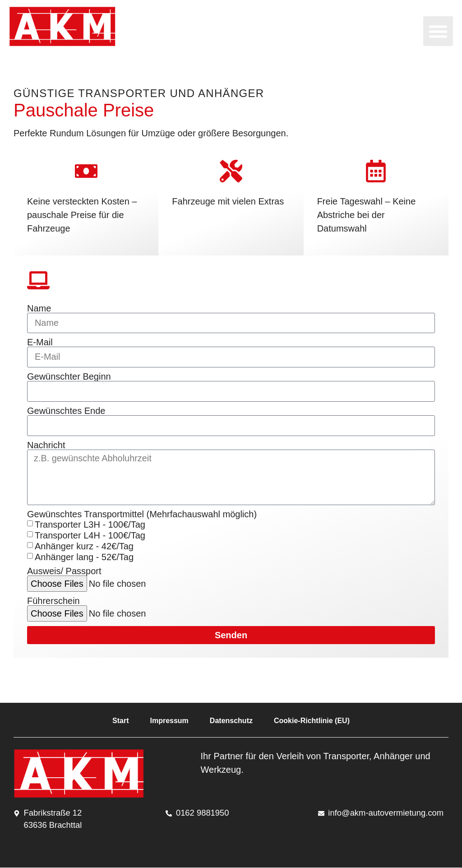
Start (120, 722)
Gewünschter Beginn (69, 377)
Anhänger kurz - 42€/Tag (84, 547)
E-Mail (40, 343)
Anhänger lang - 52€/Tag (84, 557)
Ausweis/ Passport (64, 572)
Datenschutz (231, 722)
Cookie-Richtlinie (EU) (312, 722)
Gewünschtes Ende (66, 411)
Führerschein (53, 602)
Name (39, 308)
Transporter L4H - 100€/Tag (90, 536)
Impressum (169, 722)
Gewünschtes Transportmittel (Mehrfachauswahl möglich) (142, 515)
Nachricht (46, 446)
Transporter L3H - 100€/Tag (90, 525)
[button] (438, 31)
